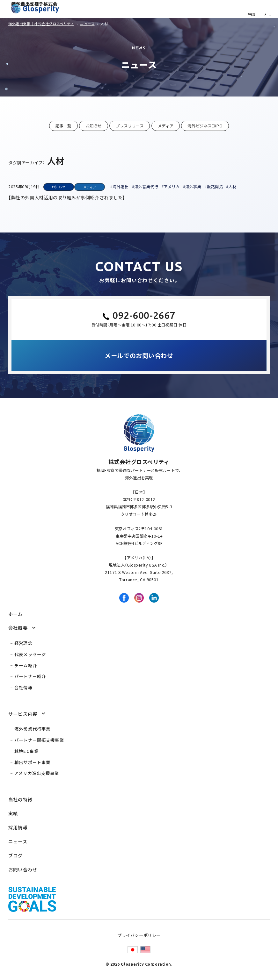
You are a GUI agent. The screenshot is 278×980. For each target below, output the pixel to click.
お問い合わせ (23, 869)
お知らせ (94, 126)
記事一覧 (63, 126)
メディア (166, 126)
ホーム (15, 614)
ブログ (15, 855)
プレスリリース (130, 126)
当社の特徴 (20, 799)
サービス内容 (23, 714)
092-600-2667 (144, 315)
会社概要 (18, 628)
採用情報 (18, 827)
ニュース (18, 841)
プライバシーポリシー (139, 935)
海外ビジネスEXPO (205, 126)
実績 (13, 813)
